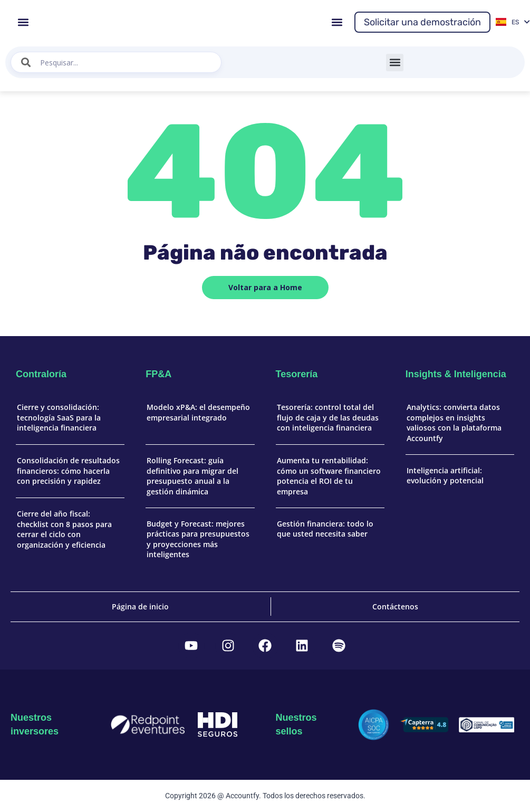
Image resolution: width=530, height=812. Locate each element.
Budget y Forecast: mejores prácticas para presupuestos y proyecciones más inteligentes (198, 539)
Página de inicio (140, 606)
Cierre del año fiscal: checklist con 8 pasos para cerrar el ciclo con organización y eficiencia (64, 529)
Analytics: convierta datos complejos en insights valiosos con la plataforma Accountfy (454, 423)
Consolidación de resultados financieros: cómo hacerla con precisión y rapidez (68, 471)
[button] (23, 22)
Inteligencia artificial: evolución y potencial (445, 476)
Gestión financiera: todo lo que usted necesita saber (325, 529)
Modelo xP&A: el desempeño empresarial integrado (198, 412)
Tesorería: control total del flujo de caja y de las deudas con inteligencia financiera (328, 417)
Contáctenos (395, 606)
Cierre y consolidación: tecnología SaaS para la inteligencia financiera (59, 417)
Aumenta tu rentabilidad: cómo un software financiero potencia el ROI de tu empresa (329, 476)
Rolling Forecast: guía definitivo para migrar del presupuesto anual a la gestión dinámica (192, 476)
